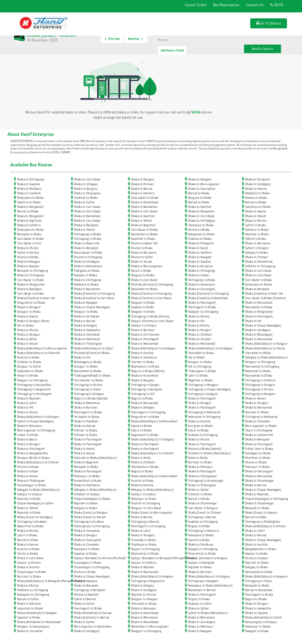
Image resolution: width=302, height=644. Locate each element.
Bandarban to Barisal (202, 590)
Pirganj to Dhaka (199, 599)
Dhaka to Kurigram (258, 179)
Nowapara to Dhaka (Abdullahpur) (210, 585)
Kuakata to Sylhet (200, 604)
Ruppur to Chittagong (146, 549)
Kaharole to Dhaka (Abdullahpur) (96, 458)
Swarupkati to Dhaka (145, 198)
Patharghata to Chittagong (92, 526)
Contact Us (255, 5)
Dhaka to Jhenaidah (87, 335)
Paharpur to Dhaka (258, 467)
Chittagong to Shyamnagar (206, 481)
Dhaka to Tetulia (142, 262)
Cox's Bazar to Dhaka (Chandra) (266, 298)
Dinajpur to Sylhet (29, 366)
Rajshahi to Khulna (144, 595)
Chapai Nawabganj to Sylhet (36, 503)
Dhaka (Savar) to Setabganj (35, 517)
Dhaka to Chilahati (200, 335)
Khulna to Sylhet (142, 257)
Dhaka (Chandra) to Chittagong (94, 294)
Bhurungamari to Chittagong (36, 430)
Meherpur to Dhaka (258, 626)
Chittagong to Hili (143, 394)
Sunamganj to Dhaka (88, 563)
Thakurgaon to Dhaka (202, 371)
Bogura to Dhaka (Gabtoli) (148, 371)
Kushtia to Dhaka (28, 357)
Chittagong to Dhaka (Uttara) (150, 316)
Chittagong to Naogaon (260, 394)
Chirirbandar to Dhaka (89, 380)
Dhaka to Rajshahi (29, 398)
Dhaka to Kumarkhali (145, 376)
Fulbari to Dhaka (28, 435)
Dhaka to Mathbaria (87, 485)
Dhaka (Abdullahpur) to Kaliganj (209, 576)
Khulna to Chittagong (88, 257)
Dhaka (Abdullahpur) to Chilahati (153, 453)
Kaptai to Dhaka (142, 426)
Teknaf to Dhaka (256, 239)
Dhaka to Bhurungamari (204, 184)
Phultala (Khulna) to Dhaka (92, 353)
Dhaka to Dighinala (29, 221)
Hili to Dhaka (25, 325)
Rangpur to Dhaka (86, 312)
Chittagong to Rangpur (203, 385)
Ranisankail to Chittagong (262, 366)
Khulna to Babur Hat (145, 243)
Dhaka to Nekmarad (87, 339)
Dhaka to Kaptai (256, 211)
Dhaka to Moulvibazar (145, 202)
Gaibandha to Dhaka (30, 371)
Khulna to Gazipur (257, 558)
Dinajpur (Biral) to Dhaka (33, 458)
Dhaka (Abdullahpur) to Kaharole (39, 353)
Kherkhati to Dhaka (258, 458)
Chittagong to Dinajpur (260, 385)
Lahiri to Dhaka (198, 376)
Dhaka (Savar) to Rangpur (91, 513)
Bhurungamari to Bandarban (93, 626)
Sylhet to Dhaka (256, 225)
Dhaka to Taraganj (143, 535)
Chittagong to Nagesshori (34, 389)
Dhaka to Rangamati (30, 207)
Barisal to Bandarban (259, 590)
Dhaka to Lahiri (27, 403)
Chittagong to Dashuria (204, 531)
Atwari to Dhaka (28, 376)
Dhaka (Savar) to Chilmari (205, 513)
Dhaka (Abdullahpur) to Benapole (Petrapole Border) (51, 581)
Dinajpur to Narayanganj (33, 626)
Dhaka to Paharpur (200, 467)
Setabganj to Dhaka (258, 453)
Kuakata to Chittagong (203, 435)
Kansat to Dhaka (199, 499)
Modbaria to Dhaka (257, 193)
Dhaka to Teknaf (256, 216)
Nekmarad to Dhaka (258, 371)
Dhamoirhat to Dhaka (145, 554)
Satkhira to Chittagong (260, 266)
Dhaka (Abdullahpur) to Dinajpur (38, 417)
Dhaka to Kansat (85, 426)
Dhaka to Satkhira (29, 225)
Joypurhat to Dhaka (30, 608)
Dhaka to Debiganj (143, 407)
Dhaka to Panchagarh (202, 303)
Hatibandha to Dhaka (145, 467)
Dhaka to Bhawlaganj (259, 335)
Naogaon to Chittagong (203, 312)
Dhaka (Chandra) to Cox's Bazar (94, 298)
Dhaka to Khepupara (88, 193)
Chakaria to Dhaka (200, 239)
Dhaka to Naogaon (200, 179)
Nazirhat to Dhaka (257, 234)
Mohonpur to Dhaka (87, 476)
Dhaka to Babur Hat (87, 243)
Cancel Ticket (196, 5)
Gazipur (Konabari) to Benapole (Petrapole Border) (164, 558)
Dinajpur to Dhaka (29, 312)
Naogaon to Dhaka (143, 303)
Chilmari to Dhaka (86, 430)
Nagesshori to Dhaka (145, 435)
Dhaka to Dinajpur (29, 307)
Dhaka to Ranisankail (259, 303)
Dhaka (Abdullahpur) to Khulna (265, 526)
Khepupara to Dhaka (31, 198)
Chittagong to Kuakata (32, 522)
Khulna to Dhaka (199, 230)
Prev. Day (112, 39)
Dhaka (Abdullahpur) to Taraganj (152, 439)
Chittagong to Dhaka (88, 234)
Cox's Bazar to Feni (29, 243)
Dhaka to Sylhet (85, 202)
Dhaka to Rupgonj (143, 380)
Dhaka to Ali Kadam (87, 316)
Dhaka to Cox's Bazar (88, 179)
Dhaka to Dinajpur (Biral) (33, 321)
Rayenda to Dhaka (29, 499)
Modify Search (263, 49)
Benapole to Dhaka (29, 234)
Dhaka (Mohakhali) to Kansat (93, 613)
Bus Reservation (226, 5)
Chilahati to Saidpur (87, 494)
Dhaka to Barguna (86, 189)
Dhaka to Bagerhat (143, 225)
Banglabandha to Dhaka (261, 549)
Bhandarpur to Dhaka (145, 366)
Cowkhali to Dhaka (86, 198)
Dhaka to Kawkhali (86, 421)
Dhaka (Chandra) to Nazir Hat (264, 294)
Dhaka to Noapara (86, 581)
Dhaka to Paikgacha (201, 243)
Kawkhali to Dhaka (143, 239)
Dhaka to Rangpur (143, 179)
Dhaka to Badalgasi (30, 289)
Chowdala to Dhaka (143, 540)
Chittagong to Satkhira (260, 380)
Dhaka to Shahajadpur (203, 476)
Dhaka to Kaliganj (86, 325)
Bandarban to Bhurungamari (150, 626)
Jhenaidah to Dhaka (201, 353)
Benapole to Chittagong (33, 271)
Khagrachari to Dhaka (31, 303)
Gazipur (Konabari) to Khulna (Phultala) (100, 558)
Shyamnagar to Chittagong (92, 567)
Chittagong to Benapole (147, 389)
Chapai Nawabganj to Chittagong (267, 499)
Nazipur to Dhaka (256, 554)
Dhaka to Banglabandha (33, 453)
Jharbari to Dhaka (143, 362)
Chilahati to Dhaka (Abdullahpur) (210, 453)
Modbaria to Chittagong (33, 590)
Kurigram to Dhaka (200, 426)
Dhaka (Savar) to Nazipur (262, 513)
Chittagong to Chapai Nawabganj (210, 389)
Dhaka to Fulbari (199, 275)
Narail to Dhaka (141, 271)
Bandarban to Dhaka (144, 234)
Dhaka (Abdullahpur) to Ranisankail (154, 421)
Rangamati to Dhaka (201, 234)
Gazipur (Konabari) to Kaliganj (208, 558)
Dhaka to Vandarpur (144, 357)
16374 (277, 5)
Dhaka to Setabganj (258, 184)
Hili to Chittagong (200, 366)
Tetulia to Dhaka (28, 554)
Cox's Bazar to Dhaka (145, 230)
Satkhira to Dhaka (257, 230)
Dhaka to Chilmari (143, 184)
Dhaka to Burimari (143, 330)
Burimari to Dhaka (257, 412)
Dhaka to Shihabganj (202, 221)
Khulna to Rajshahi (87, 595)
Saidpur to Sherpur (144, 325)
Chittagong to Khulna (88, 385)
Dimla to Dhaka (198, 458)
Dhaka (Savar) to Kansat (90, 517)
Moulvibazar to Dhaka (88, 253)
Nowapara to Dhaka (201, 535)
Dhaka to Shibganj (86, 184)
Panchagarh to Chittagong (148, 412)
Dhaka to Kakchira (143, 193)
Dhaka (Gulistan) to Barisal (92, 617)
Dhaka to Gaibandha (87, 330)
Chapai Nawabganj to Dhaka (92, 499)
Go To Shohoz (269, 23)
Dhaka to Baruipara (258, 243)
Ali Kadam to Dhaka (87, 417)
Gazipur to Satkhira (144, 563)
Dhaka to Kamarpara (202, 284)
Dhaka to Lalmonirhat (259, 435)
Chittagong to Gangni (145, 385)
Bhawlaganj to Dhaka (88, 362)
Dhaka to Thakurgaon (88, 344)
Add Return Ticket (172, 50)
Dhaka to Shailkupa (201, 544)
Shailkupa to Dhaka (144, 544)
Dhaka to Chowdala (258, 421)
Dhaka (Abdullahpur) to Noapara (152, 576)
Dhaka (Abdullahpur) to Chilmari (38, 462)
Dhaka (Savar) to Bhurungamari (152, 513)
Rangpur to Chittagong (32, 380)
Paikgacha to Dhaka (87, 271)
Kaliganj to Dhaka (257, 253)
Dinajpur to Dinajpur (145, 599)
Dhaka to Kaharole (29, 604)
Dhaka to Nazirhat (200, 207)
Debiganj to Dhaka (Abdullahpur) (266, 357)
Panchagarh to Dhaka (202, 307)
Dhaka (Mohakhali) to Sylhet (264, 617)
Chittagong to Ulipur (88, 389)
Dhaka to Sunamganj (202, 289)
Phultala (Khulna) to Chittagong (152, 284)
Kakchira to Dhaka (29, 202)
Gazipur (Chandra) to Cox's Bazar (152, 321)
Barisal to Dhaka (199, 193)
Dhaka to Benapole (86, 225)
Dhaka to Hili (196, 321)
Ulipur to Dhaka (141, 430)
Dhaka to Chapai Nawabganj (92, 307)
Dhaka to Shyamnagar (260, 481)
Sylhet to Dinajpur (257, 248)
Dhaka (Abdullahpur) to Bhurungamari (42, 348)
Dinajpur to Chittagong (260, 362)
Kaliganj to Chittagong (203, 549)
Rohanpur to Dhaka (144, 499)
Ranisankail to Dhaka (259, 307)
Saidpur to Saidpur (30, 494)
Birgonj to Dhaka (199, 526)
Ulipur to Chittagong (259, 430)
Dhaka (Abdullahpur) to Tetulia (265, 348)
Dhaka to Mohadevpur (89, 266)
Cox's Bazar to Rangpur (203, 508)
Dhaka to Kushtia (142, 353)
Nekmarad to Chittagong (204, 417)
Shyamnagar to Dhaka (32, 485)
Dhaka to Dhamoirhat (259, 262)
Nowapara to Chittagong (33, 595)
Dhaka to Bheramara (145, 617)
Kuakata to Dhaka (143, 307)
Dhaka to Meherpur (201, 626)
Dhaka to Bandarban (144, 207)
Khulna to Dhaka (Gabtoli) (205, 449)
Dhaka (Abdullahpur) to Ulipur (94, 348)
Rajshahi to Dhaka (86, 503)
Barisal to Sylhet (28, 599)
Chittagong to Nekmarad (204, 412)
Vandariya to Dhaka (258, 207)
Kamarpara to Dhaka (259, 284)
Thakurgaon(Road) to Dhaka (92, 376)
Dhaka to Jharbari (200, 339)
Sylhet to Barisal (85, 599)
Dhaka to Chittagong (31, 179)
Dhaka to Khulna (256, 221)
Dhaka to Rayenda (257, 494)
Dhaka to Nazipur (28, 266)
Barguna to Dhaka (200, 198)
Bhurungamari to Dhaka (261, 426)
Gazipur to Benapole (201, 563)
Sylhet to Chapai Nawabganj (36, 421)
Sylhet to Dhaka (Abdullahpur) (208, 613)
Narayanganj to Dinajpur (261, 622)
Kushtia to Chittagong (146, 503)
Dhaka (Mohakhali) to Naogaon (37, 613)
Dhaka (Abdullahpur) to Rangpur (267, 344)
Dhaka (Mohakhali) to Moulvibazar (39, 622)
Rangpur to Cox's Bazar (146, 508)
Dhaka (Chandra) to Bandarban (208, 298)
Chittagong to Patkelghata (263, 522)
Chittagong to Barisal (202, 517)
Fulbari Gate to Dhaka (259, 449)
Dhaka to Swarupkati (202, 189)
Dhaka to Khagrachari (31, 284)
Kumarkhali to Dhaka (88, 481)
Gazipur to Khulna (29, 563)
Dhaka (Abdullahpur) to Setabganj (153, 348)
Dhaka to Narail (198, 248)
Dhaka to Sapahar (29, 184)
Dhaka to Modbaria (29, 189)
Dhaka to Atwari (28, 344)
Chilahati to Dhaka (29, 362)
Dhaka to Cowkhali (29, 193)
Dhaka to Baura (27, 439)
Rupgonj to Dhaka (143, 275)
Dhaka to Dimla (27, 339)
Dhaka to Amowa (256, 189)
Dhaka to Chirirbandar (146, 335)
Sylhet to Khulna (28, 253)
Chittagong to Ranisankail (34, 385)
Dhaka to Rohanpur (30, 426)
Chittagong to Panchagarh (34, 394)
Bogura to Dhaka (142, 398)
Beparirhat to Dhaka (30, 526)
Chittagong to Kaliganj (203, 394)
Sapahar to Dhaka (86, 554)
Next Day (135, 39)
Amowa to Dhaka (256, 198)
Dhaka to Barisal (142, 189)
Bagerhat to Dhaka (200, 380)
